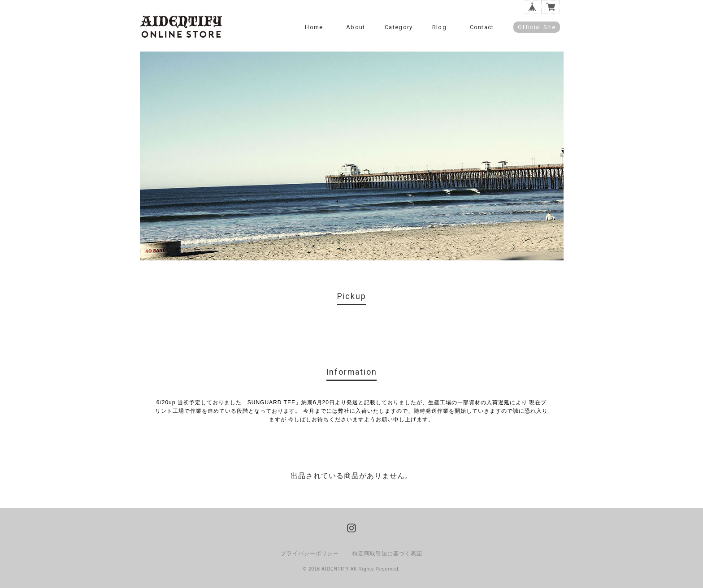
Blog (439, 27)
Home (314, 27)
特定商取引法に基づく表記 (387, 553)
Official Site (537, 27)
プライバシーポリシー (310, 553)
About (356, 27)
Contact (482, 27)
